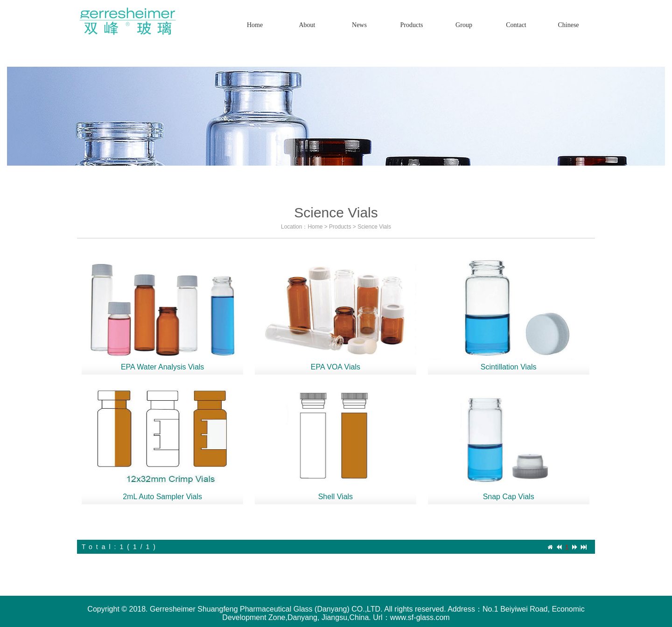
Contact (516, 25)
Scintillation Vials (509, 367)
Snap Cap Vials (509, 497)
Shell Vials (336, 497)
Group (464, 25)
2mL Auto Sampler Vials (162, 497)
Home (255, 25)
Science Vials (374, 227)
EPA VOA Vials (336, 367)
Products (340, 227)
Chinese (568, 25)
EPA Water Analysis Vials (162, 367)
